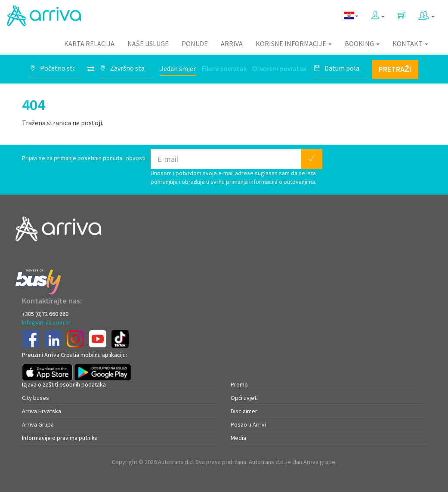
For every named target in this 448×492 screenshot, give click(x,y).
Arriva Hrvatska (42, 411)
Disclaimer (244, 411)
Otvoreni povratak (279, 68)
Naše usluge (148, 43)
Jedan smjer (178, 68)
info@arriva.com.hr (46, 322)
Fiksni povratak (224, 68)
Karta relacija (89, 43)
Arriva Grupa (38, 424)
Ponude (195, 43)
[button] (378, 14)
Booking (362, 43)
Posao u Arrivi (248, 424)
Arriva (232, 43)
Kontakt (410, 43)
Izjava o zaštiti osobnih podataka (64, 384)
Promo (239, 384)
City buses (36, 398)
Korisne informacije (294, 43)
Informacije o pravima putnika (60, 438)
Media (238, 438)
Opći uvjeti (244, 398)
